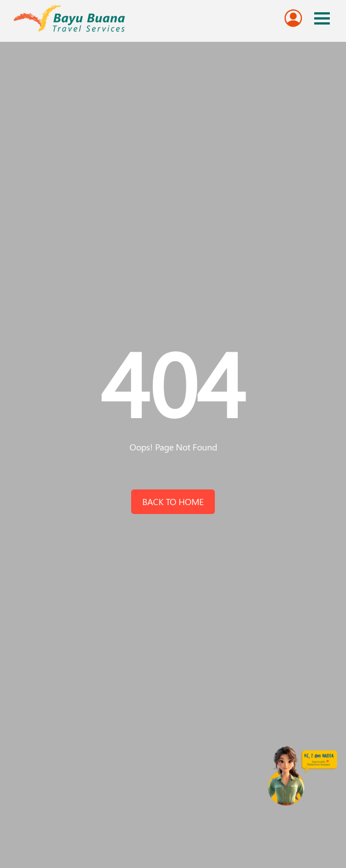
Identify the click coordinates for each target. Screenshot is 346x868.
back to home (173, 501)
